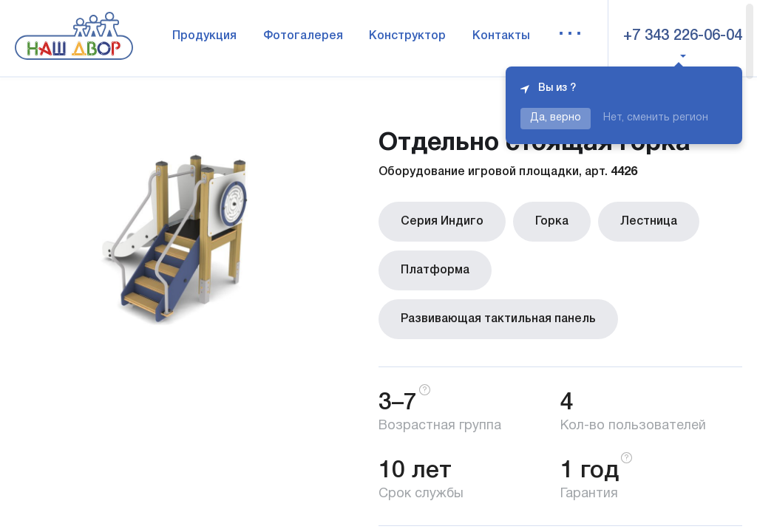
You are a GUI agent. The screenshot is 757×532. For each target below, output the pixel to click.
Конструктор (407, 36)
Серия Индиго (442, 222)
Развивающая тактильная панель (498, 319)
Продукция (204, 36)
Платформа (435, 270)
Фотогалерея (303, 36)
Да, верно (556, 118)
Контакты (501, 36)
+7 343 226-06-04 (683, 36)
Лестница (649, 222)
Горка (552, 222)
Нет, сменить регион (656, 118)
